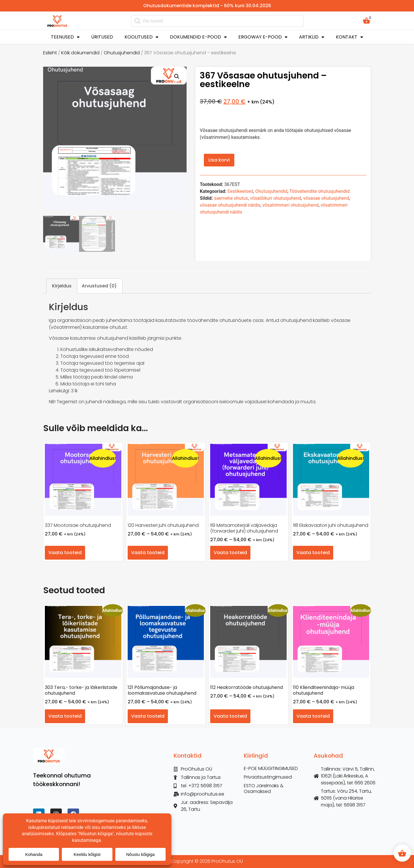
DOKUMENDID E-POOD (198, 37)
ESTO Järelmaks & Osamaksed (264, 789)
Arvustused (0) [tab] (99, 286)
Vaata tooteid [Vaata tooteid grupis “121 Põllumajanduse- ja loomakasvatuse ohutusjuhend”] (148, 716)
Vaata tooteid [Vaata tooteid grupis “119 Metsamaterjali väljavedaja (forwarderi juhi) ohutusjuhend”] (230, 553)
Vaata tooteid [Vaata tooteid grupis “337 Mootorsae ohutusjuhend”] (65, 553)
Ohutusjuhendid (122, 53)
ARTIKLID (312, 37)
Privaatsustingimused (268, 777)
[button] (177, 76)
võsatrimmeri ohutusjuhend (291, 205)
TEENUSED (65, 37)
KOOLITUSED (141, 37)
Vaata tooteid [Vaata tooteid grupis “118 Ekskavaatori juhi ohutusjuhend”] (313, 553)
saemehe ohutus (231, 198)
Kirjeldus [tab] (62, 286)
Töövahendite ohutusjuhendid (319, 191)
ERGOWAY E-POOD (263, 37)
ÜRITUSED (102, 37)
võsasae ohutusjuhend (326, 198)
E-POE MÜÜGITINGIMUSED (271, 769)
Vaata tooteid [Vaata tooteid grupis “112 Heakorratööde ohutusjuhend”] (230, 716)
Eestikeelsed (240, 191)
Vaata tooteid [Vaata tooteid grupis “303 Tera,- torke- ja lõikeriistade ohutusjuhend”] (65, 716)
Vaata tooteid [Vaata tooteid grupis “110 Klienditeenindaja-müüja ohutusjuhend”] (313, 716)
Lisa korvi (219, 160)
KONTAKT (349, 37)
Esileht (50, 53)
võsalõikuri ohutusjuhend (276, 198)
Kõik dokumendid (80, 53)
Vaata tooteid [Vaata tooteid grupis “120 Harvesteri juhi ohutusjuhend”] (148, 553)
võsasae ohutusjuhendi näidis (230, 205)
